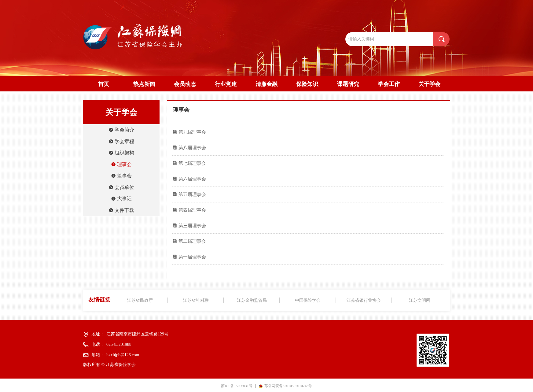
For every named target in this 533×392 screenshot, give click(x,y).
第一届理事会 (192, 257)
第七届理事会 (192, 163)
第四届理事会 (192, 210)
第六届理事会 (192, 179)
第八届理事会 (192, 148)
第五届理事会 (192, 194)
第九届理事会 (192, 132)
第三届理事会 (192, 226)
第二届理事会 (192, 241)
